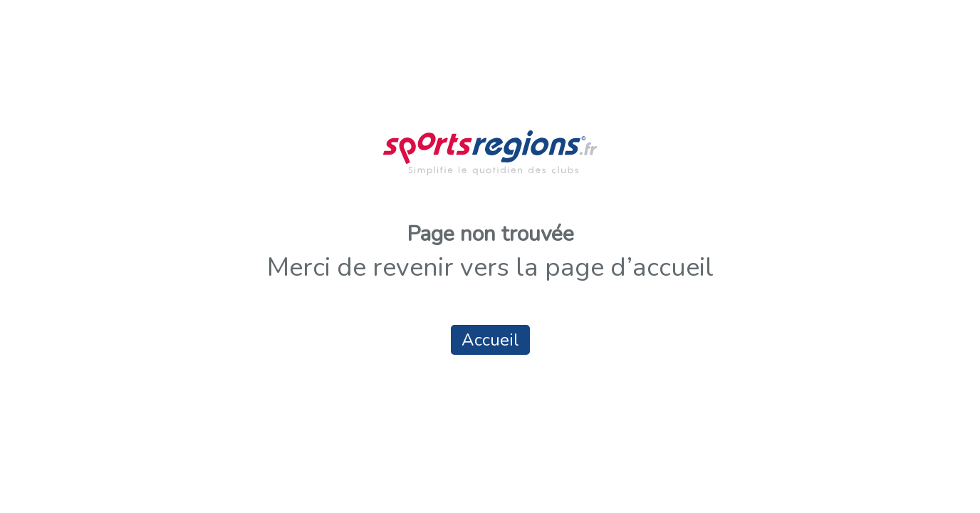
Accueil (490, 340)
